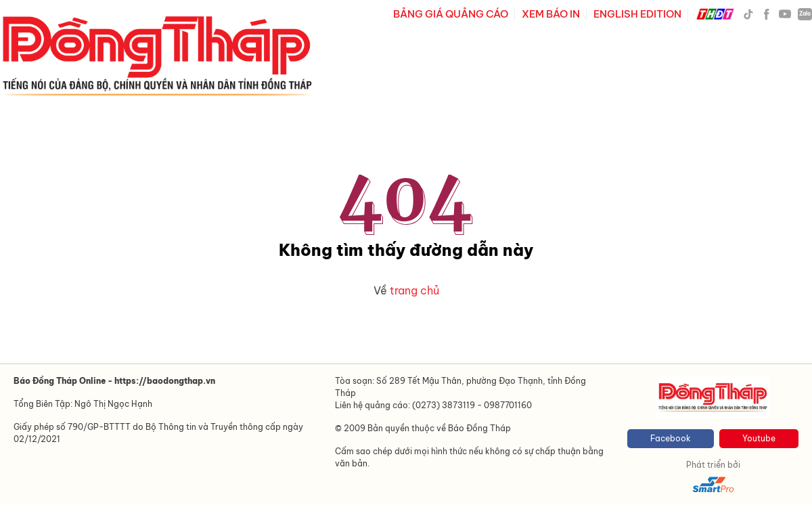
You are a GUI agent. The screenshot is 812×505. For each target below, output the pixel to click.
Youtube (759, 438)
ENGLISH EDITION (637, 14)
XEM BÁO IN (551, 14)
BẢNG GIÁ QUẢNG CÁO (451, 14)
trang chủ (414, 290)
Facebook (671, 438)
